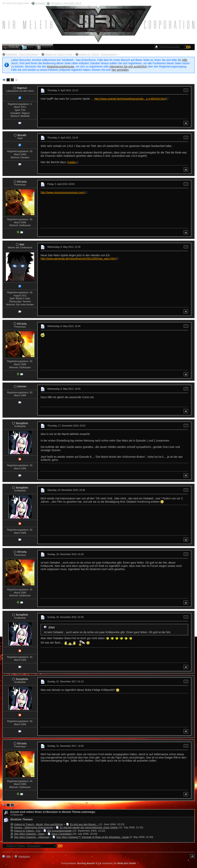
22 (186, 137)
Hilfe (185, 60)
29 (186, 554)
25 (186, 326)
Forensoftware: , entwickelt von (99, 863)
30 (186, 617)
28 (186, 490)
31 (186, 681)
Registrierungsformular (61, 67)
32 (186, 746)
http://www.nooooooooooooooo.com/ (62, 192)
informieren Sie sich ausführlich (128, 67)
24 (186, 247)
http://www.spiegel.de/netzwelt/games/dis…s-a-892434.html (130, 99)
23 (186, 184)
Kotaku (72, 162)
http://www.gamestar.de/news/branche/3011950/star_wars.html (78, 259)
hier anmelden (120, 70)
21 (186, 90)
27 (186, 426)
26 (186, 389)
